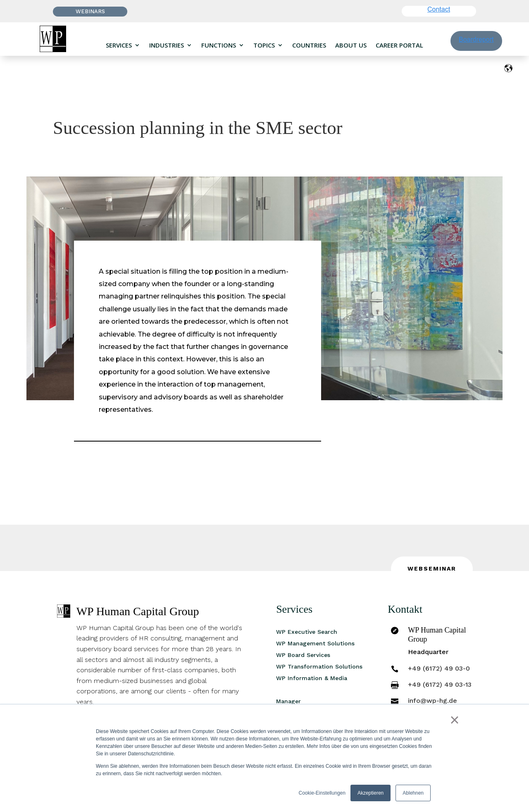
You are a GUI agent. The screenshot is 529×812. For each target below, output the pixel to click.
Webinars (90, 11)
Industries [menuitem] (167, 45)
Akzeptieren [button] (371, 793)
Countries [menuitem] (309, 45)
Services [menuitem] (119, 45)
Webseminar (432, 568)
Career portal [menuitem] (399, 45)
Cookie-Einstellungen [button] (322, 793)
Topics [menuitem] (264, 45)
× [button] (454, 720)
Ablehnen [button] (413, 793)
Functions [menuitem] (219, 45)
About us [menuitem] (351, 45)
